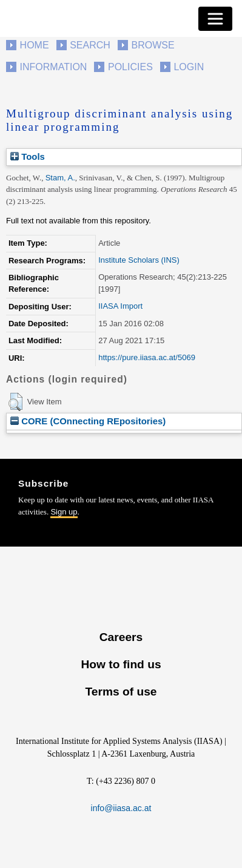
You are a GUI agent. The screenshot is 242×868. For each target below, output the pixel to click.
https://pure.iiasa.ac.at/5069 (147, 357)
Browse (153, 45)
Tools (28, 156)
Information (54, 67)
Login (189, 67)
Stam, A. (60, 178)
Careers (121, 637)
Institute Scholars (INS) (139, 260)
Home (35, 45)
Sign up (64, 512)
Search (90, 45)
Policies (130, 67)
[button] (15, 402)
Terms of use (121, 692)
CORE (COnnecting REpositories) (88, 421)
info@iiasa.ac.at (121, 808)
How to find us (121, 664)
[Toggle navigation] (215, 19)
